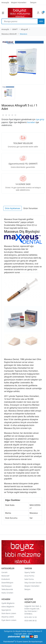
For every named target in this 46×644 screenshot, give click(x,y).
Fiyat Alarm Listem (9, 620)
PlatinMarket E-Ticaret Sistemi (16, 642)
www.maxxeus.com (30, 272)
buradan (31, 122)
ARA (41, 21)
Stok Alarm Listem (9, 613)
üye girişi (40, 119)
